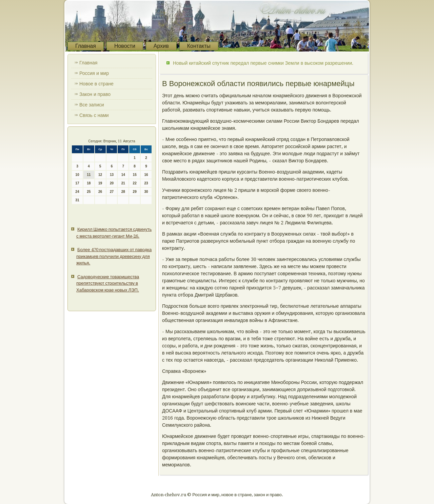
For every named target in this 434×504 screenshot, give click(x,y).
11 (89, 175)
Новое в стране (96, 84)
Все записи (92, 105)
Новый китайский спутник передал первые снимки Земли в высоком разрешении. (263, 63)
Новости (125, 46)
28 (123, 192)
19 (100, 183)
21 (123, 183)
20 (112, 183)
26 (100, 192)
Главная (86, 46)
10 (77, 175)
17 (77, 183)
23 (146, 183)
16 (146, 175)
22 (135, 183)
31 (77, 200)
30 (146, 192)
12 (100, 175)
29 (135, 192)
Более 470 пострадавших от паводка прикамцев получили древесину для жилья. (114, 256)
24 (77, 192)
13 (112, 175)
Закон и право (95, 94)
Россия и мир (94, 73)
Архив (161, 46)
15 (135, 175)
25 (89, 192)
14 (123, 175)
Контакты (199, 46)
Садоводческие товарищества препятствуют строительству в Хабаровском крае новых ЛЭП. (108, 283)
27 (112, 192)
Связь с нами (94, 115)
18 (89, 183)
